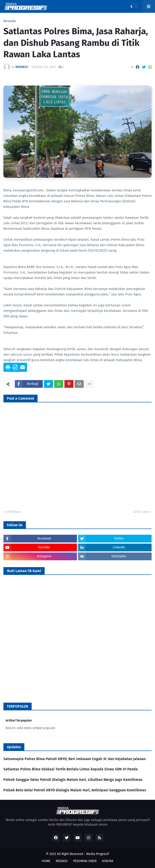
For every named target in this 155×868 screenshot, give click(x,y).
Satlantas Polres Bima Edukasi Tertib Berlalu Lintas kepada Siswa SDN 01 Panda (71, 769)
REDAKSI (62, 861)
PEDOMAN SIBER (85, 861)
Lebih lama (141, 512)
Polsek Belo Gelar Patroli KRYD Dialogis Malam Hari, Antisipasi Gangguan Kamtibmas (75, 790)
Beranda (10, 21)
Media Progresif (98, 854)
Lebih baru (13, 512)
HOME (46, 861)
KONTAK (108, 861)
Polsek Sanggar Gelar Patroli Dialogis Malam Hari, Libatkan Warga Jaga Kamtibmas (73, 780)
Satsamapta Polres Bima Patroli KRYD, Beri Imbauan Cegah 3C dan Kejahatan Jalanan (75, 759)
